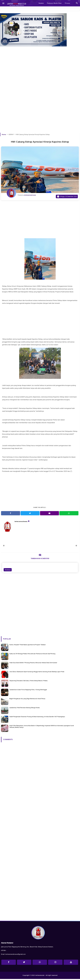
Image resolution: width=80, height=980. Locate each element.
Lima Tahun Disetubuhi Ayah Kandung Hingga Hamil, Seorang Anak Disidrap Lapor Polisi (37, 673)
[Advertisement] (40, 75)
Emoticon (8, 571)
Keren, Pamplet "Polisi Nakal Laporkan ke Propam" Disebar (27, 646)
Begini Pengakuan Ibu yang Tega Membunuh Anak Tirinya (27, 700)
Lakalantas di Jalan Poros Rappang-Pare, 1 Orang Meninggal (28, 691)
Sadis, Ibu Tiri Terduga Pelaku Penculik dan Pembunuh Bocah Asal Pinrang (32, 655)
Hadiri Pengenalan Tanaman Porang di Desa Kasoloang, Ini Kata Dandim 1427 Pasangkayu (37, 718)
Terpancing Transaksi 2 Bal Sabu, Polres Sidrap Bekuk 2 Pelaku (28, 682)
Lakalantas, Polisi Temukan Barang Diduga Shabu (25, 709)
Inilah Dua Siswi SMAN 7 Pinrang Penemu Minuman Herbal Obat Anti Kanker (33, 664)
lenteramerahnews (21, 521)
